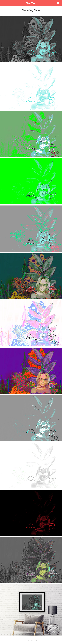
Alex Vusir (31, 3)
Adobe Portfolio (34, 641)
